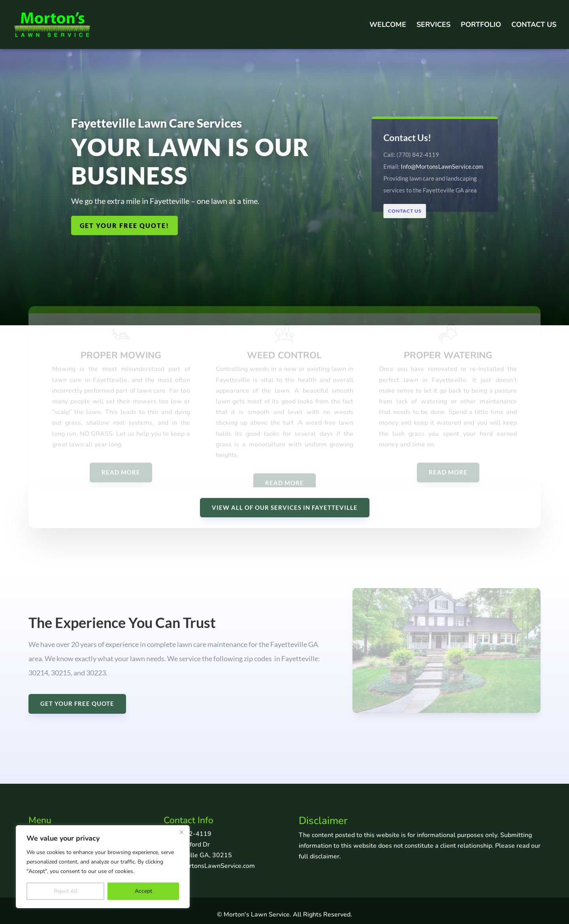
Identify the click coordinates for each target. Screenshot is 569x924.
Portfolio (481, 25)
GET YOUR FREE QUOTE (77, 703)
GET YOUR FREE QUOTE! (125, 225)
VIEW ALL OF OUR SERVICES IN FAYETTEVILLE (285, 507)
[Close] (181, 832)
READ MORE (121, 478)
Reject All (66, 891)
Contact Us (534, 25)
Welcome (388, 25)
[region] (103, 867)
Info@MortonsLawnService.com (442, 166)
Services (433, 25)
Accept (143, 891)
